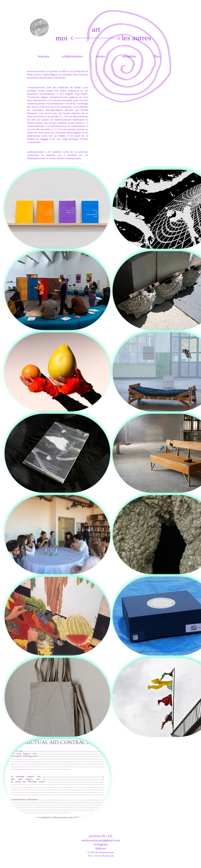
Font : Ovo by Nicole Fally (101, 856)
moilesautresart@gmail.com (101, 840)
